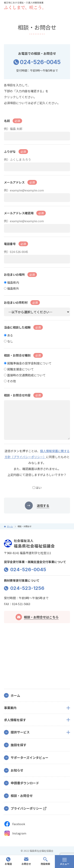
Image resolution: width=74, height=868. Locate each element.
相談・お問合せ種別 (23, 355)
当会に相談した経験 (23, 327)
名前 (13, 121)
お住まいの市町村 (22, 303)
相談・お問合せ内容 (23, 395)
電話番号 (16, 244)
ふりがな (16, 152)
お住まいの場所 (20, 275)
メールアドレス (20, 182)
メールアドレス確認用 (25, 213)
